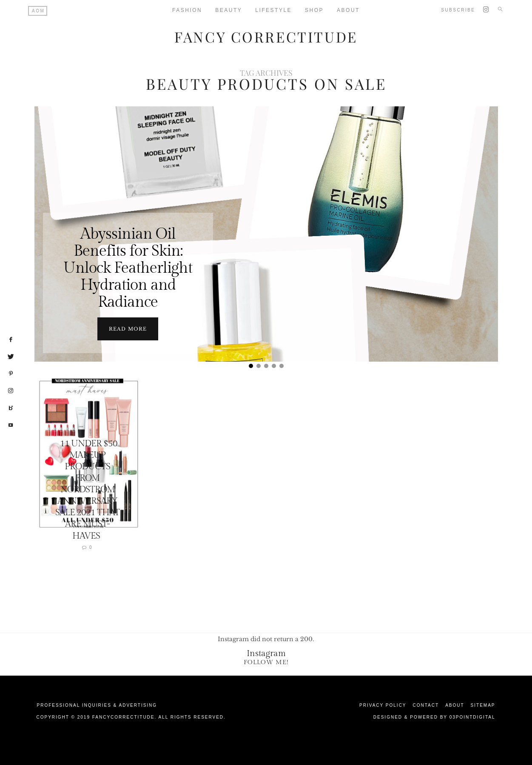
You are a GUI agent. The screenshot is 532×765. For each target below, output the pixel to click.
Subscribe (458, 10)
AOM (38, 11)
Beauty (229, 10)
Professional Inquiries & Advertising (97, 705)
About (348, 10)
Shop (314, 10)
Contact (426, 705)
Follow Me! (266, 662)
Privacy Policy (383, 705)
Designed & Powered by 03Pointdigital (434, 717)
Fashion (187, 10)
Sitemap (483, 705)
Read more (128, 328)
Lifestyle (273, 10)
